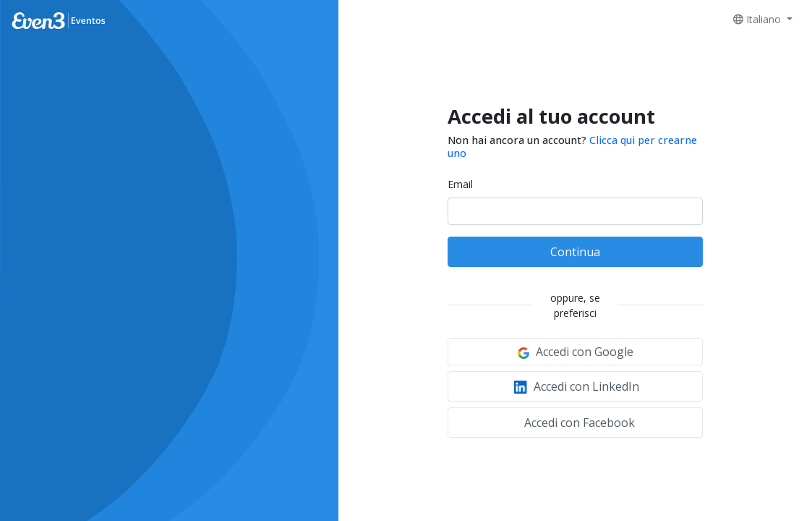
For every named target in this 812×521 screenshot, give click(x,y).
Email (460, 184)
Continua (575, 252)
